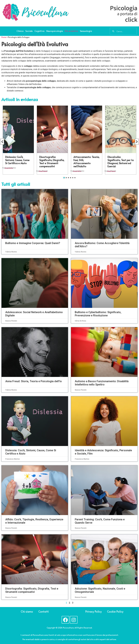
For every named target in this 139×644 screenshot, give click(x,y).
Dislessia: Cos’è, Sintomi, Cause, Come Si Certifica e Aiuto (17, 160)
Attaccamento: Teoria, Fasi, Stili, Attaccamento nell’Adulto (86, 162)
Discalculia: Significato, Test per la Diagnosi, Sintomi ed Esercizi (121, 162)
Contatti (44, 611)
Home (4, 37)
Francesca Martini (9, 168)
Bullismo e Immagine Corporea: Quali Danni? (33, 243)
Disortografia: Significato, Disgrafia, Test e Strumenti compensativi (52, 162)
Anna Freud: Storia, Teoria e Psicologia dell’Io (34, 381)
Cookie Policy (116, 611)
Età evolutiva (71, 31)
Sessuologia (86, 31)
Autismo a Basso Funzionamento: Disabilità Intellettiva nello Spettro (102, 383)
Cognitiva (39, 31)
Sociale (29, 31)
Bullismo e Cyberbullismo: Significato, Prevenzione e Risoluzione (98, 314)
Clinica (20, 31)
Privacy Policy (93, 611)
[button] (64, 178)
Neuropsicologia (55, 31)
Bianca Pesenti (42, 171)
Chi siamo (27, 611)
